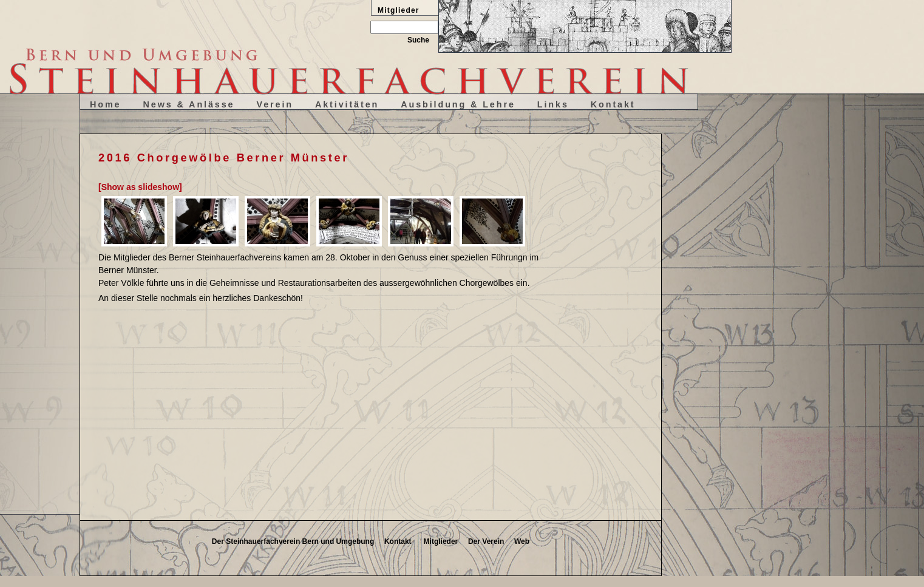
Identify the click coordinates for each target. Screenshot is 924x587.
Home (106, 104)
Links (553, 104)
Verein (274, 104)
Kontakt (613, 104)
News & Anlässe (189, 104)
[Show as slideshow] (140, 187)
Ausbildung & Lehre (458, 104)
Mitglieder (441, 541)
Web (522, 541)
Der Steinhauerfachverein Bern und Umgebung (293, 541)
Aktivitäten (347, 104)
